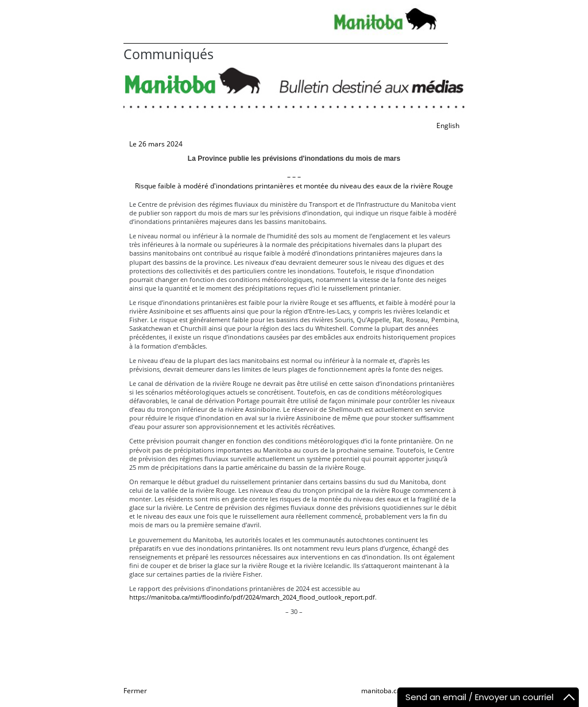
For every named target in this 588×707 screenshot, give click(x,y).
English (448, 125)
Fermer (135, 691)
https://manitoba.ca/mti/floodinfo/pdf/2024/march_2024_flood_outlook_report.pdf (252, 597)
